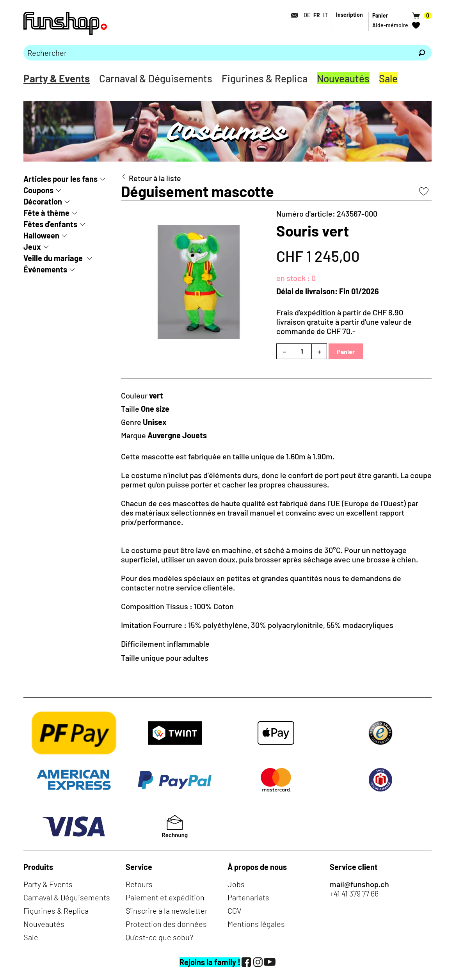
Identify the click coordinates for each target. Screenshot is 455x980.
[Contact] (292, 15)
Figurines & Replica (265, 78)
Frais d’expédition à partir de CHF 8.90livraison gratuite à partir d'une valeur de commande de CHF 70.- (344, 322)
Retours (139, 884)
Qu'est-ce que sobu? (159, 937)
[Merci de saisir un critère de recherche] (218, 53)
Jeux (32, 247)
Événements (45, 269)
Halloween (41, 235)
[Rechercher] (422, 53)
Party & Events (57, 78)
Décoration (43, 201)
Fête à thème (46, 213)
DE (307, 15)
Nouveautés (343, 78)
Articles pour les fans (60, 179)
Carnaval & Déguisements (156, 78)
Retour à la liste (155, 178)
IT (325, 15)
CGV (235, 911)
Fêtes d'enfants (50, 224)
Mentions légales (256, 924)
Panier (346, 351)
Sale (388, 78)
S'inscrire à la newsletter (167, 911)
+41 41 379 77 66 (354, 893)
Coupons (38, 190)
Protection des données (166, 924)
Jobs (236, 884)
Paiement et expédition (165, 897)
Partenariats (248, 897)
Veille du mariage (54, 258)
